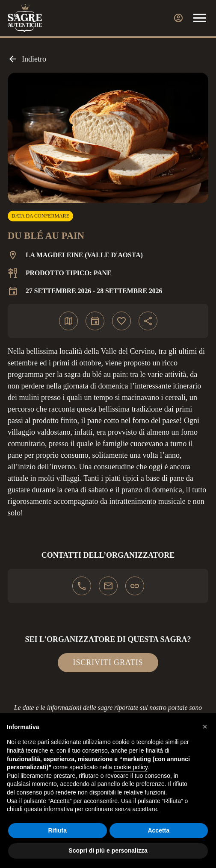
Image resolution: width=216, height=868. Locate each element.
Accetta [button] (158, 830)
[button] (205, 727)
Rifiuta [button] (57, 830)
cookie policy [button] (131, 767)
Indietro (27, 59)
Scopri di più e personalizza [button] (108, 850)
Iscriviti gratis (108, 662)
